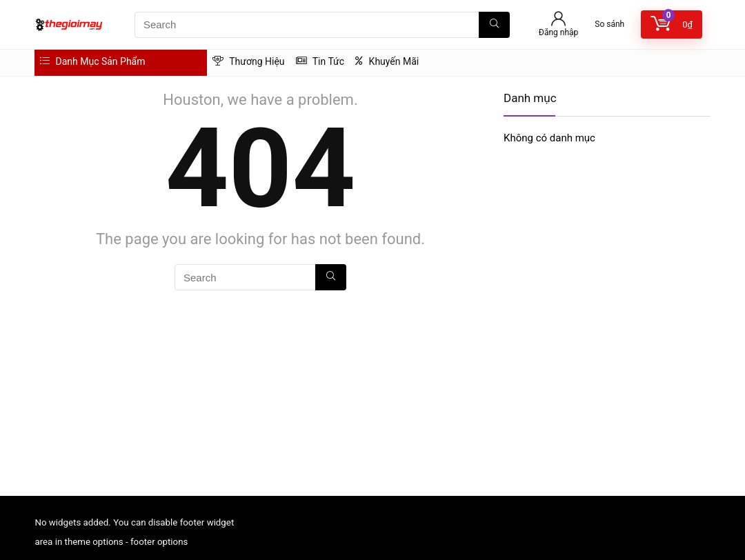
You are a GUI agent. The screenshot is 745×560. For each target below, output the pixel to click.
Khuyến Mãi (387, 61)
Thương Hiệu (249, 61)
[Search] (494, 25)
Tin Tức (320, 61)
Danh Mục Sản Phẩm (93, 61)
